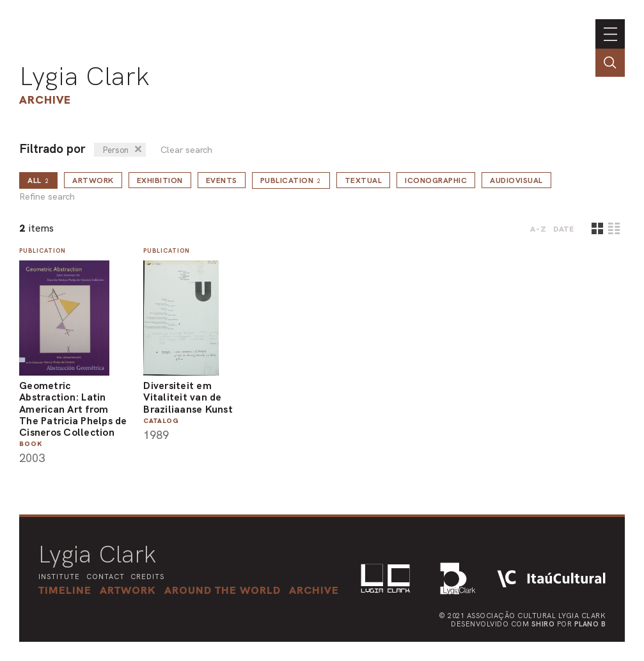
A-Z (538, 229)
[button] (223, 590)
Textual (364, 180)
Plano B (590, 624)
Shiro (543, 624)
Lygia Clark (84, 76)
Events (222, 180)
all (38, 180)
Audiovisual (516, 180)
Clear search (186, 150)
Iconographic (436, 180)
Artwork (93, 180)
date (564, 229)
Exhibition (160, 180)
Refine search (47, 197)
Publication (291, 180)
